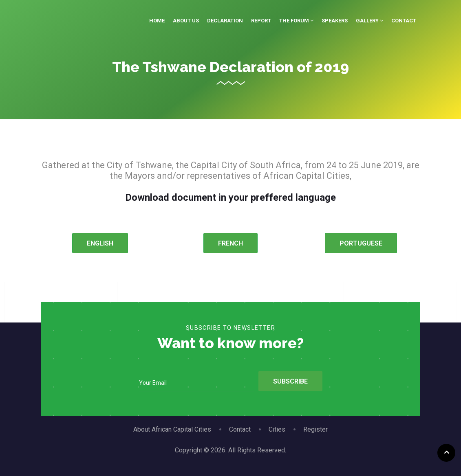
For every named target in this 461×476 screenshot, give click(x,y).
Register (315, 429)
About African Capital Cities (172, 429)
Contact (404, 21)
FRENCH (230, 243)
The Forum (296, 21)
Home (157, 21)
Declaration (225, 21)
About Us (186, 21)
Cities (277, 429)
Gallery (369, 21)
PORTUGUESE (361, 243)
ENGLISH (100, 243)
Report (261, 21)
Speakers (335, 21)
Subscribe (290, 381)
